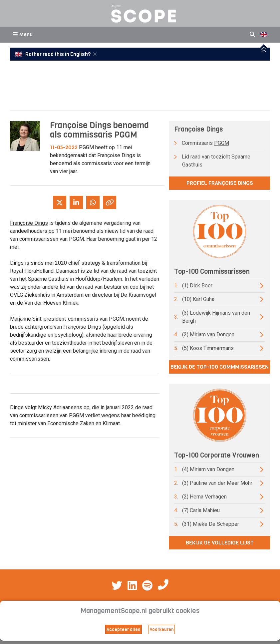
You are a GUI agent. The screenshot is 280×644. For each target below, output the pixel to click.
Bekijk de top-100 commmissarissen (220, 367)
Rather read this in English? (53, 54)
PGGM (222, 143)
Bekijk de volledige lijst (220, 543)
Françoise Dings (29, 223)
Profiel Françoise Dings (220, 183)
